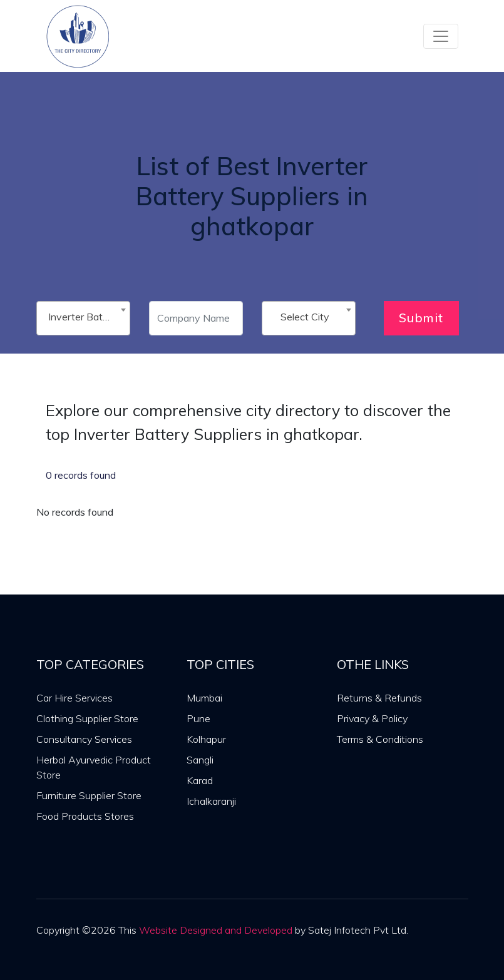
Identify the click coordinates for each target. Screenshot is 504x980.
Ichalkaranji (211, 801)
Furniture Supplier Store (89, 795)
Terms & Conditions (380, 739)
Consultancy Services (84, 739)
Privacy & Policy (372, 718)
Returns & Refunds (379, 698)
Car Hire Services (75, 698)
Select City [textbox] (305, 317)
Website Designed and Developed (216, 930)
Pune (198, 718)
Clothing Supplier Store (87, 718)
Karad (200, 780)
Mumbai (204, 698)
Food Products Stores (85, 816)
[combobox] (83, 318)
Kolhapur (206, 739)
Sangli (200, 760)
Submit (421, 318)
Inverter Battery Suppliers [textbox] (86, 317)
